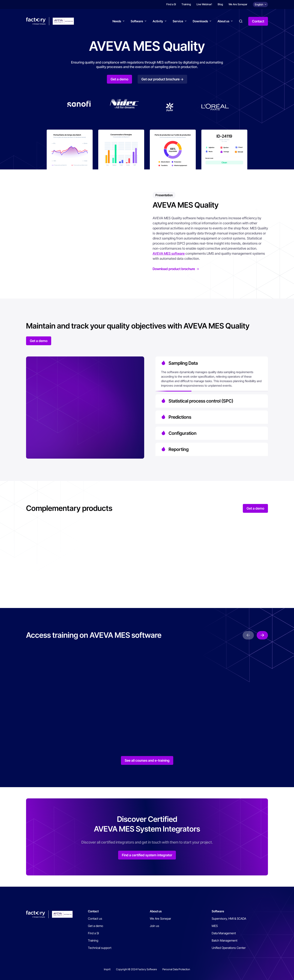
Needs (117, 21)
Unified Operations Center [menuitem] (229, 948)
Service (178, 21)
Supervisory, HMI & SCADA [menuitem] (229, 919)
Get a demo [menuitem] (96, 926)
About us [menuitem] (156, 911)
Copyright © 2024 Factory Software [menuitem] (136, 969)
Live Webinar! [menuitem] (204, 4)
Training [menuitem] (186, 4)
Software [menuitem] (218, 911)
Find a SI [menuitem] (171, 4)
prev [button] (248, 635)
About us (223, 21)
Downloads (200, 21)
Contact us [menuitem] (95, 919)
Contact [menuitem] (93, 911)
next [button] (262, 635)
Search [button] (241, 21)
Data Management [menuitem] (224, 933)
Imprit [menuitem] (107, 969)
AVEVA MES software (169, 253)
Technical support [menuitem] (100, 948)
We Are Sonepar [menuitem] (238, 4)
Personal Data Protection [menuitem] (176, 969)
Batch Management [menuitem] (225, 940)
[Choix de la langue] (260, 4)
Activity (158, 21)
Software (137, 21)
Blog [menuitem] (220, 4)
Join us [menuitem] (154, 926)
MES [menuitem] (215, 926)
